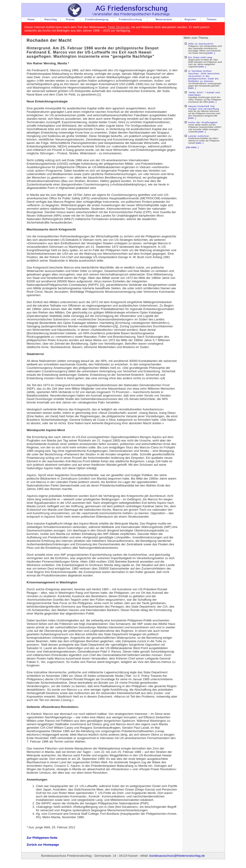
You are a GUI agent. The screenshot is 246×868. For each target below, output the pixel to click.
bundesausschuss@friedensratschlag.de (177, 856)
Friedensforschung (131, 19)
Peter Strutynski (119, 27)
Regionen (190, 19)
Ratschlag (51, 19)
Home (31, 19)
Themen (212, 19)
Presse (70, 19)
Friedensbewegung (97, 19)
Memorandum (164, 19)
